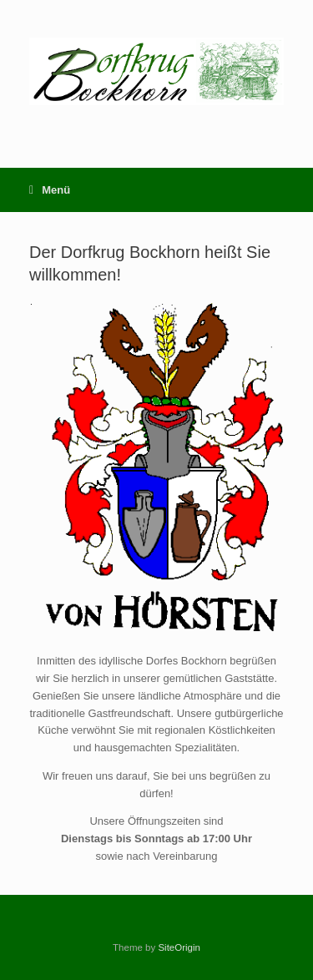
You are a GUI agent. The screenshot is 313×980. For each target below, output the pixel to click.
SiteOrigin (179, 947)
